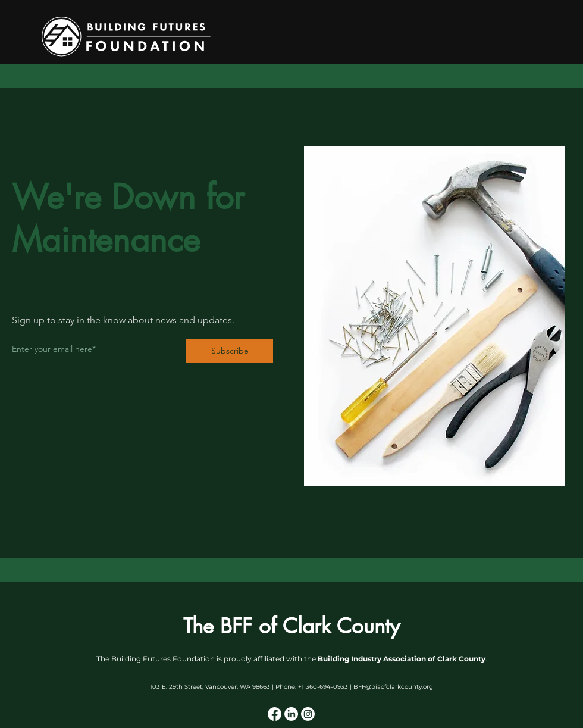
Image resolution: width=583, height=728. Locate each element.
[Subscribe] (230, 351)
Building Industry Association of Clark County (402, 659)
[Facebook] (275, 714)
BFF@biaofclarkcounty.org (393, 687)
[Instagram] (308, 714)
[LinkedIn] (291, 714)
